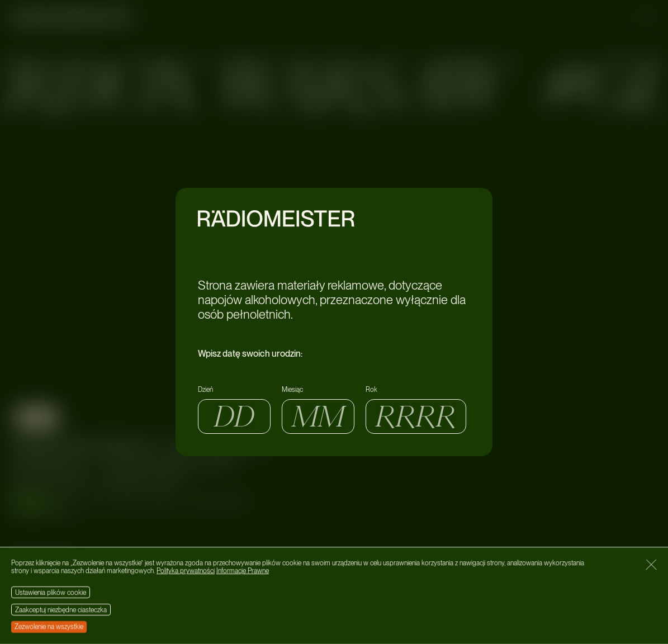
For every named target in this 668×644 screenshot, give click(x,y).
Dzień (205, 390)
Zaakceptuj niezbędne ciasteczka (61, 610)
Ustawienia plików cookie (51, 593)
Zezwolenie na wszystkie (49, 627)
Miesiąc (292, 390)
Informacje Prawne (243, 571)
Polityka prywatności (186, 571)
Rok (371, 390)
